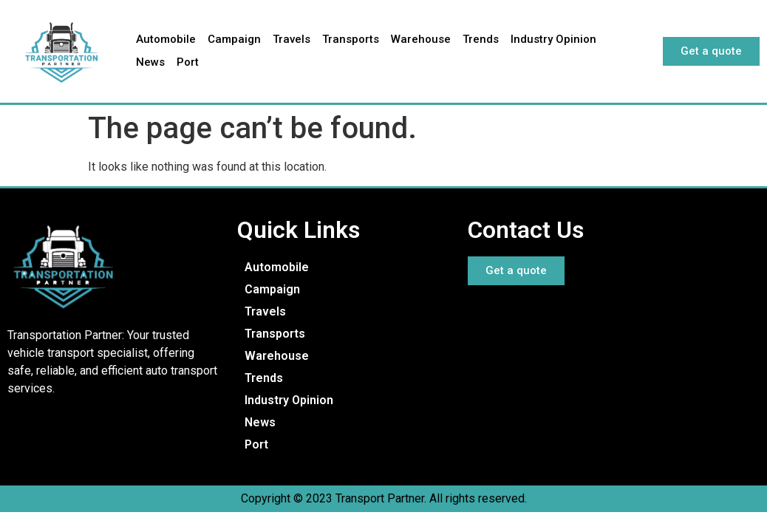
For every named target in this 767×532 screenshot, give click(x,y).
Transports (351, 39)
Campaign (234, 39)
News (150, 62)
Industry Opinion (553, 39)
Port (188, 62)
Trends (481, 39)
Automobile (166, 39)
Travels (292, 39)
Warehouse (421, 39)
